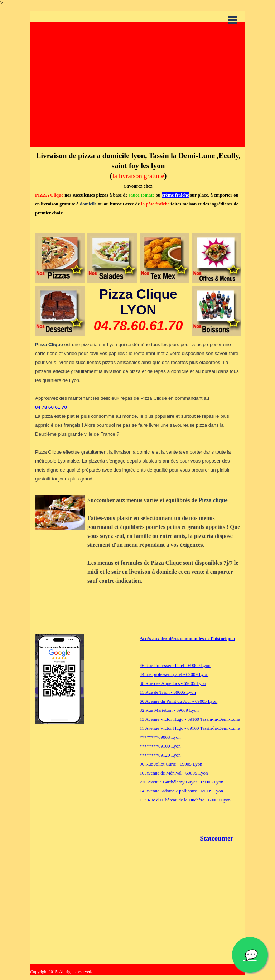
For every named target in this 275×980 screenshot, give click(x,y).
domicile (88, 204)
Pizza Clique (49, 344)
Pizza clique (213, 500)
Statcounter (216, 838)
